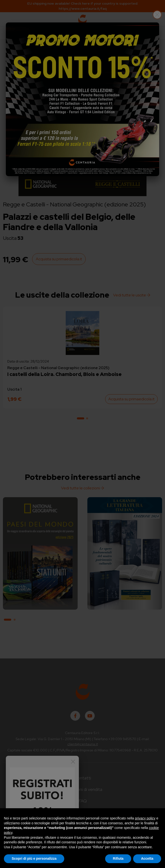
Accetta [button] (147, 858)
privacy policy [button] (145, 818)
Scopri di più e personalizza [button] (34, 858)
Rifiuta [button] (118, 858)
